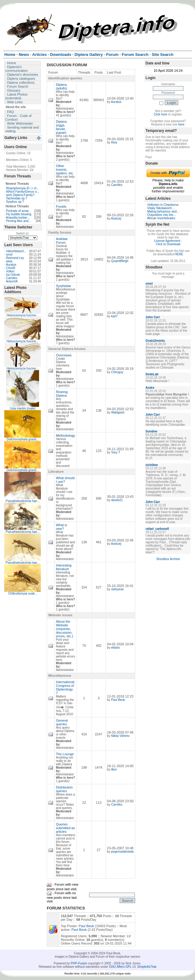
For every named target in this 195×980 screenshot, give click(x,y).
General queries (62, 722)
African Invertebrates (161, 218)
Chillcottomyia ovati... (23, 594)
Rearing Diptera (62, 394)
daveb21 (117, 500)
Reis (114, 142)
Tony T (116, 452)
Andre (150, 388)
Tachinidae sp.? (17, 198)
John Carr (153, 317)
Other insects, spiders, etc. (65, 169)
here (181, 124)
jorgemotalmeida (122, 852)
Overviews (64, 355)
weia (9, 261)
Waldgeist (118, 412)
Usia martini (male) (23, 408)
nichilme (152, 465)
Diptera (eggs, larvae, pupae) (61, 127)
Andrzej (116, 219)
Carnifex (12, 278)
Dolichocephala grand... (23, 439)
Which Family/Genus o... (23, 192)
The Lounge (65, 754)
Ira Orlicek (13, 275)
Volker (10, 271)
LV (32, 170)
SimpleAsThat (147, 967)
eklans (116, 648)
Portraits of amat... (19, 211)
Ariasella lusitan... (18, 218)
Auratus (11, 265)
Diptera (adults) (61, 86)
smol (9, 255)
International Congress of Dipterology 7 (65, 687)
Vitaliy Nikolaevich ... (161, 208)
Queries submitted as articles (65, 828)
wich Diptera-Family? (20, 195)
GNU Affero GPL (120, 967)
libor (114, 769)
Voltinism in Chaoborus (163, 205)
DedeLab (152, 374)
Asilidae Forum (62, 241)
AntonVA (12, 281)
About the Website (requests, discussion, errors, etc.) (64, 629)
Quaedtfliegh (120, 261)
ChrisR (11, 268)
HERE (179, 254)
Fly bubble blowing (19, 214)
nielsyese (117, 589)
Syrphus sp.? (15, 202)
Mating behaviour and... (163, 211)
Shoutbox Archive (168, 559)
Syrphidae (63, 286)
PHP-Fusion (79, 963)
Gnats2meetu (155, 341)
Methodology (65, 435)
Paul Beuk (118, 700)
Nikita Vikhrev (120, 736)
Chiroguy (117, 372)
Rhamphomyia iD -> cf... (23, 188)
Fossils (61, 206)
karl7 (114, 316)
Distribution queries (64, 789)
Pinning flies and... (19, 221)
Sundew (151, 431)
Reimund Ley (15, 258)
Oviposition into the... (161, 215)
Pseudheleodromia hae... (23, 501)
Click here (161, 114)
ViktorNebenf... (16, 251)
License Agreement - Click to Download (168, 242)
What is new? (61, 527)
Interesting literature (64, 567)
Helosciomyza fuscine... (23, 315)
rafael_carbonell (157, 529)
